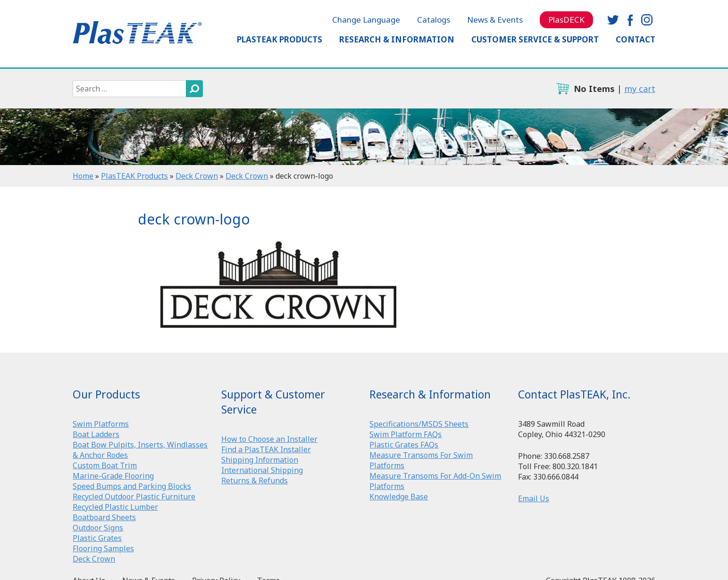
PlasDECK (566, 20)
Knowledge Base (399, 497)
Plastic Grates (97, 538)
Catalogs (434, 20)
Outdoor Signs (98, 528)
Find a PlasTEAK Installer (266, 449)
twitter (613, 20)
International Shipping (262, 470)
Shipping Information (260, 460)
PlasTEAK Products (280, 39)
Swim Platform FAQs (406, 434)
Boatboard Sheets (104, 517)
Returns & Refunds (255, 481)
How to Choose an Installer (269, 439)
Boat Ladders (96, 434)
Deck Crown (197, 176)
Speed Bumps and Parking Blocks (132, 486)
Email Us (534, 498)
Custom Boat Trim (105, 465)
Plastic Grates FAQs (404, 445)
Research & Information (397, 39)
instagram (647, 20)
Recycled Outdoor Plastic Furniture (134, 497)
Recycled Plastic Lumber (115, 507)
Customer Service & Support (535, 39)
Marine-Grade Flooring (113, 476)
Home (83, 176)
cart (562, 89)
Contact (636, 39)
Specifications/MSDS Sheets (419, 424)
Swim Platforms (101, 424)
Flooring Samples (103, 548)
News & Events (495, 20)
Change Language (366, 20)
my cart (640, 89)
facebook (630, 20)
